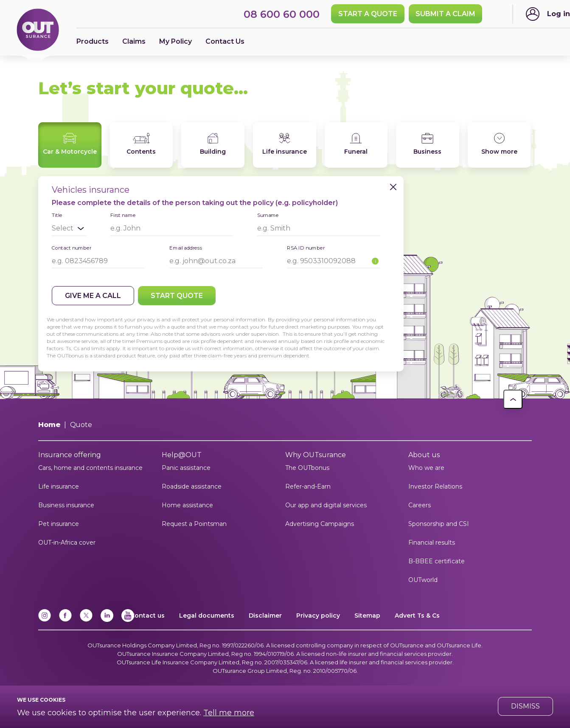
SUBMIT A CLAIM (445, 14)
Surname (268, 215)
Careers (420, 505)
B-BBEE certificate (437, 561)
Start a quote (368, 14)
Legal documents (207, 616)
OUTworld (423, 580)
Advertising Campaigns (320, 524)
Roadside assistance (192, 486)
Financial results (432, 542)
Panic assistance (186, 468)
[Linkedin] (107, 620)
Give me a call (93, 296)
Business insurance (66, 505)
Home (49, 425)
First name (123, 215)
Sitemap (367, 616)
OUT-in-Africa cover (67, 542)
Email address (186, 248)
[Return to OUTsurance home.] (38, 30)
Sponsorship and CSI (439, 524)
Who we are (426, 468)
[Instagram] (45, 620)
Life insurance (59, 486)
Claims (134, 41)
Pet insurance (59, 524)
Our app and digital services (326, 505)
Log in (559, 14)
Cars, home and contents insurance (90, 468)
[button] (513, 399)
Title (57, 215)
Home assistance (187, 505)
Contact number (72, 248)
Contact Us (225, 41)
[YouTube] (128, 620)
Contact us (147, 616)
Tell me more (229, 713)
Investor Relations (435, 486)
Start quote (177, 296)
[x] (86, 620)
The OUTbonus (307, 468)
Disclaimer (265, 616)
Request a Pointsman (194, 524)
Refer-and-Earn (308, 486)
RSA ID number (306, 248)
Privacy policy (318, 616)
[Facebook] (65, 620)
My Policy (175, 41)
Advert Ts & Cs (417, 616)
